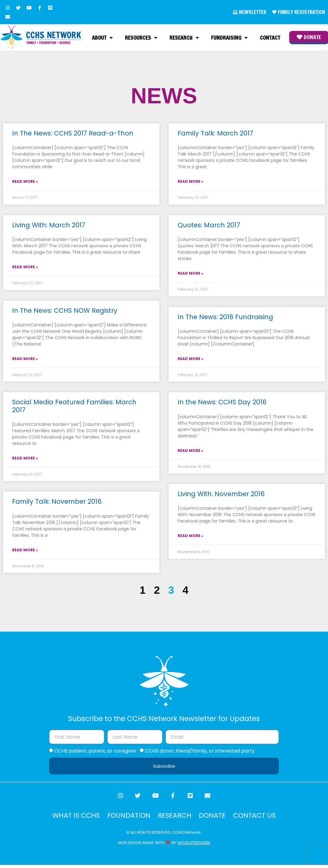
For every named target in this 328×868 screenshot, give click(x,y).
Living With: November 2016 (221, 495)
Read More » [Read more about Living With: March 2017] (25, 268)
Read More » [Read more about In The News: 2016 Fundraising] (191, 360)
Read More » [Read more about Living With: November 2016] (191, 537)
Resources (141, 38)
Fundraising (229, 38)
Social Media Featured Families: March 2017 (74, 407)
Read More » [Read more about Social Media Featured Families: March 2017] (25, 459)
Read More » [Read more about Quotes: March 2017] (191, 274)
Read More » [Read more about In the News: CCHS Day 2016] (191, 451)
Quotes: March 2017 (209, 226)
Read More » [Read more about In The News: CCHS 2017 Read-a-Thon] (25, 182)
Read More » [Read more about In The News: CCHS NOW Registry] (25, 360)
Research (184, 38)
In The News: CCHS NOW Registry (65, 311)
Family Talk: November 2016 (57, 502)
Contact (269, 38)
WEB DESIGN (130, 845)
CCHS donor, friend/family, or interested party (200, 752)
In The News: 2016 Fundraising (225, 317)
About (102, 38)
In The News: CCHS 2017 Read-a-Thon (73, 134)
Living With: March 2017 (49, 226)
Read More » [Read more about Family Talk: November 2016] (25, 551)
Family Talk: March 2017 (215, 134)
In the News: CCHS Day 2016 (222, 403)
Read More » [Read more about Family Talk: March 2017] (191, 182)
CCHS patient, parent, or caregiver (95, 752)
